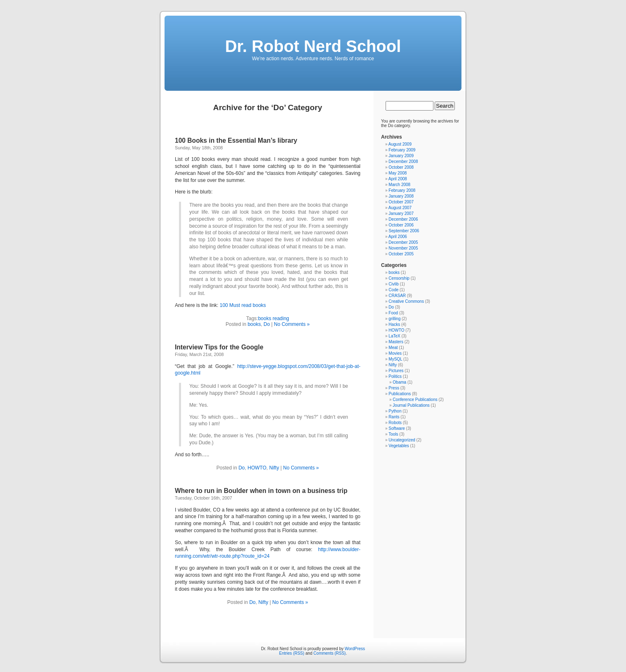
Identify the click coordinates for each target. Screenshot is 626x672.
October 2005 (401, 254)
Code (393, 290)
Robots (395, 423)
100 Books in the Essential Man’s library (236, 140)
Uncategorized (402, 440)
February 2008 (402, 190)
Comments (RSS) (329, 653)
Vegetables (399, 446)
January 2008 (401, 196)
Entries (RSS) (292, 653)
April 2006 (398, 237)
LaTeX (394, 336)
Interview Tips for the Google (219, 347)
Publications (400, 394)
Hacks (394, 324)
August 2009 (400, 144)
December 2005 (403, 242)
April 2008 (398, 179)
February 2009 (402, 150)
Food (393, 313)
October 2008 (401, 167)
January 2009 (401, 156)
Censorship (399, 278)
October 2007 (401, 202)
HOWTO (257, 468)
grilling (394, 319)
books (254, 324)
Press (394, 388)
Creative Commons (406, 301)
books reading (274, 318)
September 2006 (404, 231)
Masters (396, 342)
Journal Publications (411, 405)
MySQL (395, 359)
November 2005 (403, 248)
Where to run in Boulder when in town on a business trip (261, 491)
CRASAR (397, 296)
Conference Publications (415, 400)
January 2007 (401, 213)
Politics (395, 376)
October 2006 (401, 225)
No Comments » (292, 324)
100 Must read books (243, 305)
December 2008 (403, 162)
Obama (399, 382)
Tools (393, 434)
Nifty (274, 468)
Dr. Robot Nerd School (313, 46)
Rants (394, 417)
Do (267, 324)
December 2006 (403, 219)
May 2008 (398, 173)
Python (395, 411)
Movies (395, 353)
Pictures (396, 371)
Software (397, 428)
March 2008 (399, 185)
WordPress (355, 649)
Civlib (393, 284)
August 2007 (400, 208)
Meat (393, 348)
